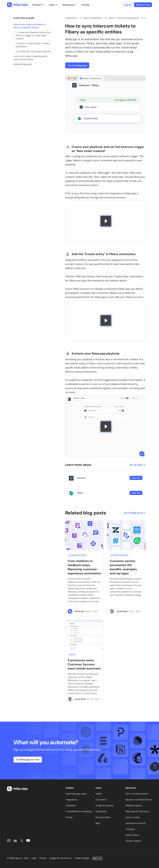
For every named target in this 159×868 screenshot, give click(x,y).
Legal (34, 858)
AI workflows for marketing (79, 811)
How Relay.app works (76, 794)
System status (132, 835)
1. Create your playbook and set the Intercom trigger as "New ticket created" (33, 35)
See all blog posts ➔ (135, 513)
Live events (101, 800)
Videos (99, 794)
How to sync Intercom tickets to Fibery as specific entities (30, 26)
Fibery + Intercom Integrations (124, 18)
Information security (136, 823)
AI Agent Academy (104, 805)
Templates (71, 805)
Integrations (71, 18)
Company (130, 829)
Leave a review (133, 817)
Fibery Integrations (93, 18)
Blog (98, 823)
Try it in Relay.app (77, 65)
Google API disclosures (60, 858)
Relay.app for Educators (137, 811)
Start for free (143, 5)
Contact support (133, 841)
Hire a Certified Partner (137, 794)
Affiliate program (134, 805)
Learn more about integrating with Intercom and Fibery (30, 58)
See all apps (137, 465)
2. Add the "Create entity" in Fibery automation (33, 45)
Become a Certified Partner (139, 800)
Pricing (85, 5)
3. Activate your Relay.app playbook (33, 51)
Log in (128, 5)
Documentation (103, 817)
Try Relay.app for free (28, 760)
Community (101, 811)
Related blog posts (23, 64)
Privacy (43, 858)
